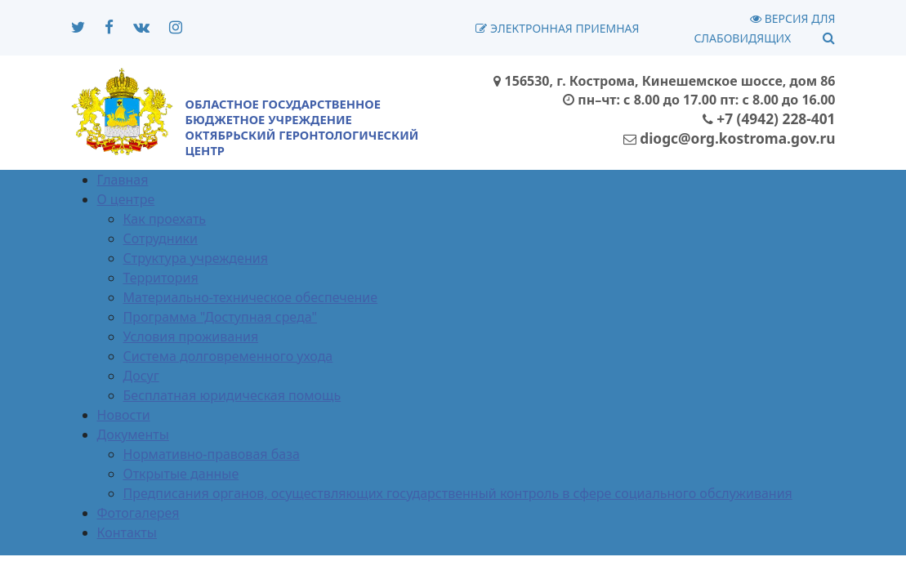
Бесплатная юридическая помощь (232, 395)
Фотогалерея (138, 513)
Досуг (141, 376)
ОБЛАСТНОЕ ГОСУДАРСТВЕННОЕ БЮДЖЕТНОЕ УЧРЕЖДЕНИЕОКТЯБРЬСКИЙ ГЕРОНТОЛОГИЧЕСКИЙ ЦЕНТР (302, 127)
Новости (124, 415)
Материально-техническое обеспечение (251, 297)
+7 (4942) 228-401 (769, 118)
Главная (123, 180)
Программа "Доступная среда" (221, 317)
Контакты (127, 532)
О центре (126, 199)
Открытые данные (181, 474)
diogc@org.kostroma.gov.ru (730, 138)
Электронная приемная (557, 28)
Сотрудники (161, 238)
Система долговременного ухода (228, 356)
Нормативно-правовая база (212, 454)
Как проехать (165, 219)
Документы (133, 434)
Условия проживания (191, 336)
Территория (161, 278)
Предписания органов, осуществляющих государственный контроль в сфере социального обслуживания (458, 493)
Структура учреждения (196, 258)
